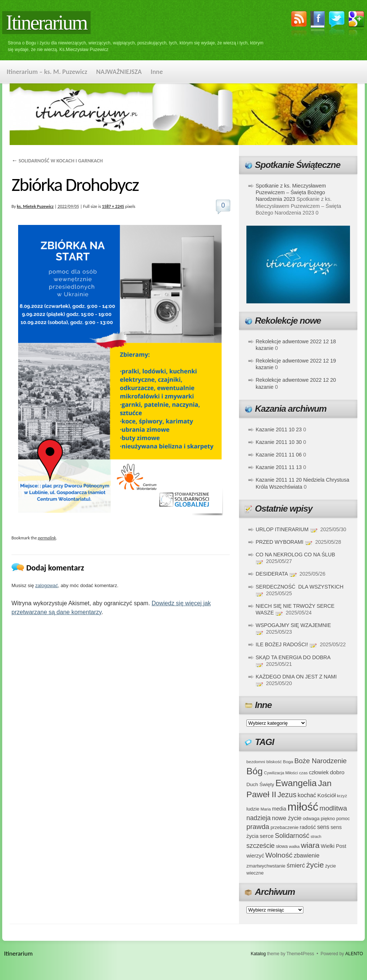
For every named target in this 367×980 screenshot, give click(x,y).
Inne (157, 72)
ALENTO (354, 954)
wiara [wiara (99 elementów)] (310, 845)
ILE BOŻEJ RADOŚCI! (282, 644)
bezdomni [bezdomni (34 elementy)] (256, 762)
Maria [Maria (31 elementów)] (266, 809)
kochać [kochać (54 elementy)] (307, 795)
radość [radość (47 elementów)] (308, 827)
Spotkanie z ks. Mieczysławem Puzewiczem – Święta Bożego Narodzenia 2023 (291, 192)
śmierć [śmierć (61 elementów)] (296, 866)
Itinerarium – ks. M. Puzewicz (47, 72)
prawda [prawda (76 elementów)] (258, 827)
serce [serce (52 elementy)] (267, 836)
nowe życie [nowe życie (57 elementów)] (287, 818)
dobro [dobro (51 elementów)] (337, 772)
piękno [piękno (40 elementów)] (328, 819)
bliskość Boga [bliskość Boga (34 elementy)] (280, 762)
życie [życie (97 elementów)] (315, 865)
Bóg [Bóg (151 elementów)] (255, 771)
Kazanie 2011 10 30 (279, 442)
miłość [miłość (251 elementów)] (303, 807)
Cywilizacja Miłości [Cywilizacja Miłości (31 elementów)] (281, 773)
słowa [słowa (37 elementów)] (282, 846)
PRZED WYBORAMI (280, 542)
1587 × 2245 (113, 206)
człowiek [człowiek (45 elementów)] (319, 772)
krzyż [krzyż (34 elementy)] (342, 796)
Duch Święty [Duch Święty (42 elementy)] (260, 784)
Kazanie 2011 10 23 (279, 430)
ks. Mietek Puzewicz (35, 206)
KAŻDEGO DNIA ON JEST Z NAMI (296, 677)
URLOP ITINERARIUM (282, 529)
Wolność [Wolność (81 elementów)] (279, 855)
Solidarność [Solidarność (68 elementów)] (292, 836)
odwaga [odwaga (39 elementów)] (311, 819)
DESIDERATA (272, 574)
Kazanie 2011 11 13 (279, 467)
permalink (47, 538)
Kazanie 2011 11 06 (279, 455)
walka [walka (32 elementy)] (294, 846)
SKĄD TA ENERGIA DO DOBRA (293, 657)
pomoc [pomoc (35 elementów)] (343, 819)
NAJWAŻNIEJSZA (119, 72)
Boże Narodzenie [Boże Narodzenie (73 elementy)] (321, 761)
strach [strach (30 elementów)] (316, 836)
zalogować (46, 585)
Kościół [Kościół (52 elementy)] (327, 795)
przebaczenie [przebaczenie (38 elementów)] (284, 827)
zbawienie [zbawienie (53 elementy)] (307, 856)
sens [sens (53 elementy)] (323, 827)
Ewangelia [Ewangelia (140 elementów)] (296, 783)
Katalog (258, 954)
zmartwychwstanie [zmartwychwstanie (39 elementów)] (266, 866)
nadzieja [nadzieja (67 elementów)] (259, 818)
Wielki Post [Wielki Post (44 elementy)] (334, 846)
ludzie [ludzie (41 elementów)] (253, 809)
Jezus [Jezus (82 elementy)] (287, 795)
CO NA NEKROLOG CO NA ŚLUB (295, 555)
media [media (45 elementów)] (279, 809)
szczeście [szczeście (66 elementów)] (260, 846)
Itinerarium (46, 23)
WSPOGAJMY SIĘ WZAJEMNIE (293, 625)
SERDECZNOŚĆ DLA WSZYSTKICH (299, 587)
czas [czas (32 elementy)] (303, 773)
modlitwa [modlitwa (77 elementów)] (333, 808)
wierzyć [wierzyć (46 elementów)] (255, 856)
